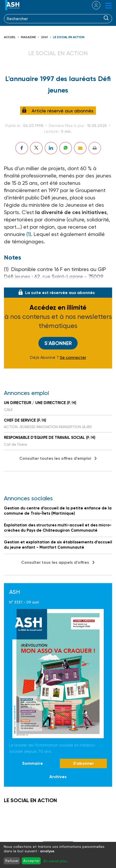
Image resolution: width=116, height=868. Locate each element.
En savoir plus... (56, 861)
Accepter (31, 861)
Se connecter (73, 358)
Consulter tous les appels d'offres (55, 562)
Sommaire (33, 763)
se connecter (93, 5)
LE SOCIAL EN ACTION (69, 37)
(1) (29, 234)
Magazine (28, 37)
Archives (58, 777)
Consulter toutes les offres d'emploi (55, 458)
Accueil (10, 37)
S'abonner (58, 343)
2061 (44, 37)
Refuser (12, 861)
